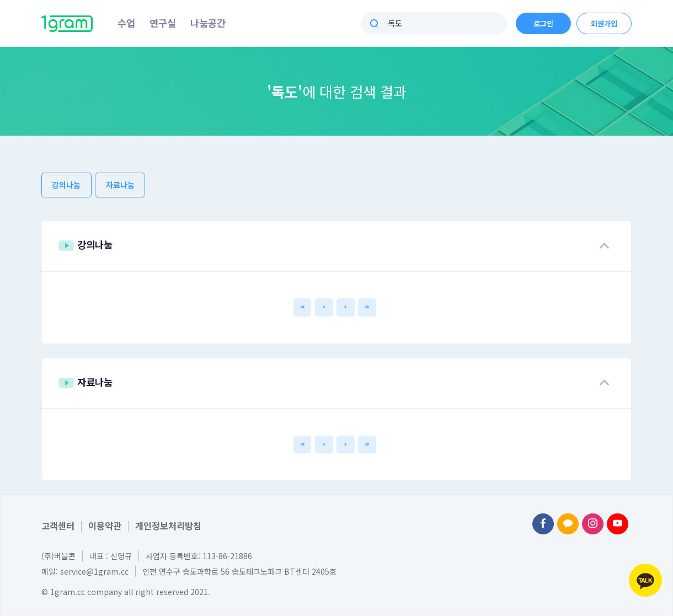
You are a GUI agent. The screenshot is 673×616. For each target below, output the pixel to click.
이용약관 (105, 526)
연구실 (163, 23)
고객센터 (58, 526)
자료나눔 (120, 185)
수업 (126, 23)
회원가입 (604, 23)
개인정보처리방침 (168, 526)
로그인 (543, 23)
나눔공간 (208, 23)
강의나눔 (66, 185)
